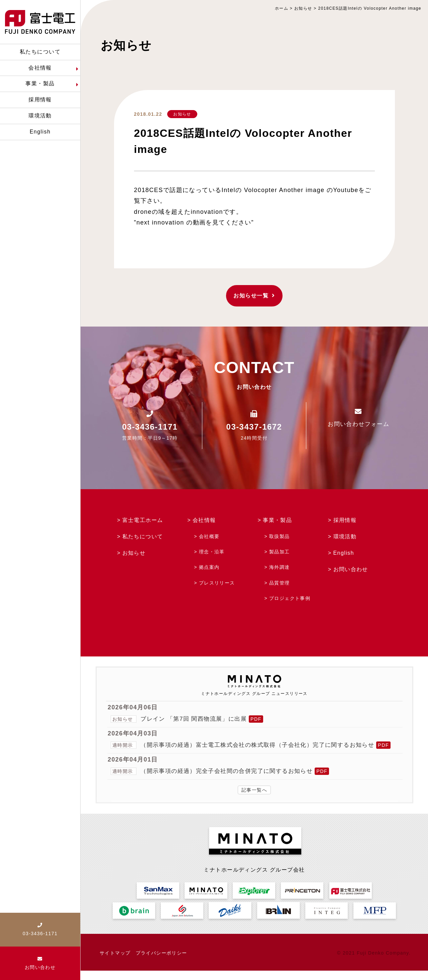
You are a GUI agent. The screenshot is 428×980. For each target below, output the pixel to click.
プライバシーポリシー (162, 962)
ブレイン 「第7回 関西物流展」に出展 (196, 719)
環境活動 (345, 537)
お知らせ (182, 114)
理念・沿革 (212, 552)
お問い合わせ (351, 569)
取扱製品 (280, 536)
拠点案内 (209, 567)
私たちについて (143, 537)
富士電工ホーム (143, 520)
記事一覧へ (254, 799)
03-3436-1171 (150, 427)
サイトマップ (115, 962)
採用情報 (345, 520)
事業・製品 (277, 520)
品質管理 (280, 583)
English (344, 553)
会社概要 (209, 536)
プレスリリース (217, 583)
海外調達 (280, 567)
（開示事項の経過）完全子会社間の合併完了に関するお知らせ (231, 780)
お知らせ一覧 (254, 296)
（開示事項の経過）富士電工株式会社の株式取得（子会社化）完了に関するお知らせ (264, 745)
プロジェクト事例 (290, 598)
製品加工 (280, 552)
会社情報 (204, 520)
